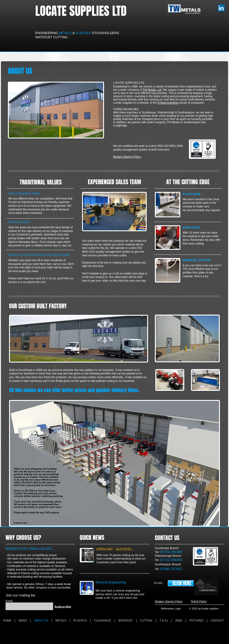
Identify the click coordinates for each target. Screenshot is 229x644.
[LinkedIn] (221, 8)
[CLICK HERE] (182, 583)
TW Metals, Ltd (152, 90)
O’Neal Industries (168, 103)
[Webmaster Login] (171, 609)
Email (9, 601)
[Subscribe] (62, 607)
